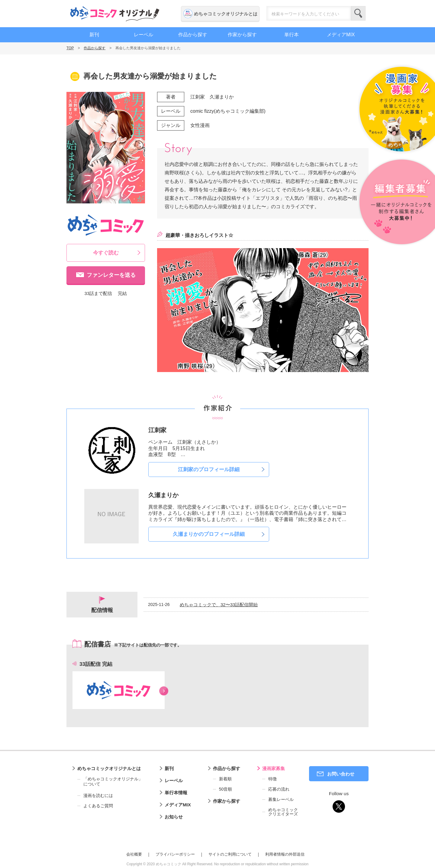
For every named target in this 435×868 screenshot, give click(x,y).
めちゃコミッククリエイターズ (283, 812)
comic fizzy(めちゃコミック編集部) (228, 111)
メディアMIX (341, 35)
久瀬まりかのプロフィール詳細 (209, 534)
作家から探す (242, 35)
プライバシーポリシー (175, 854)
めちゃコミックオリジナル (115, 14)
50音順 (226, 789)
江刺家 (198, 97)
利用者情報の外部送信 (285, 854)
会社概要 (134, 854)
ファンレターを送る (111, 275)
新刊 (94, 35)
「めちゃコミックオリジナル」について (110, 782)
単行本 (292, 35)
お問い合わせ (341, 774)
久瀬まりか (222, 97)
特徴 (272, 779)
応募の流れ (279, 789)
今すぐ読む (106, 253)
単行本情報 (176, 793)
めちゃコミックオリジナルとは (226, 14)
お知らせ (174, 817)
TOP (70, 48)
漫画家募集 (274, 768)
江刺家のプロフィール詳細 (209, 470)
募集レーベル (281, 799)
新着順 (225, 779)
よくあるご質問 (98, 806)
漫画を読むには (98, 795)
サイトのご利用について (230, 854)
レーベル (143, 35)
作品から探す (193, 35)
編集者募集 (396, 202)
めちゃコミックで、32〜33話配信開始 (219, 605)
